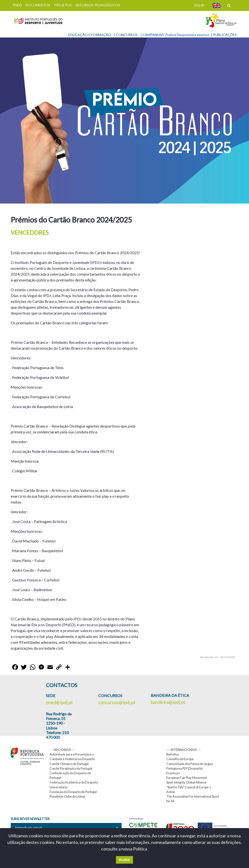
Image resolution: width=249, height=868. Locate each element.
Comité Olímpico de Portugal (69, 764)
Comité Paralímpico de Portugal (71, 768)
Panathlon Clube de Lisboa (67, 796)
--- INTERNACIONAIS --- (183, 750)
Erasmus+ (173, 773)
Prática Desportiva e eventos (187, 35)
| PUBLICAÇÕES (224, 35)
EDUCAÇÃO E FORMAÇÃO (90, 35)
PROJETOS (63, 5)
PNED (17, 5)
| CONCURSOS (126, 35)
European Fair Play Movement (187, 778)
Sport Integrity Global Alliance (186, 782)
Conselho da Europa (180, 759)
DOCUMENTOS (38, 5)
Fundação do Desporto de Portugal (73, 792)
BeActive (173, 754)
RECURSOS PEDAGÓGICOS (98, 5)
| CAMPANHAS (152, 35)
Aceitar (124, 860)
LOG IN (199, 5)
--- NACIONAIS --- (62, 750)
